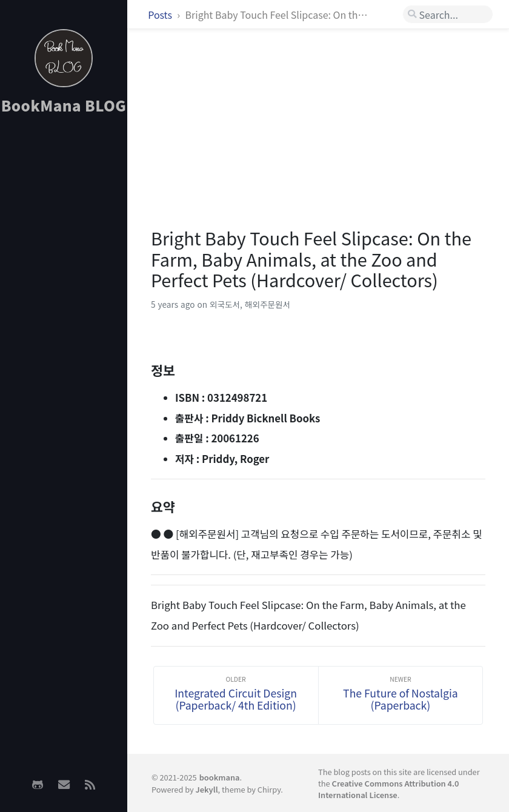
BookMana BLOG (64, 105)
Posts (161, 15)
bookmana (220, 777)
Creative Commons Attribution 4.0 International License (388, 789)
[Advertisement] (64, 316)
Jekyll (207, 789)
